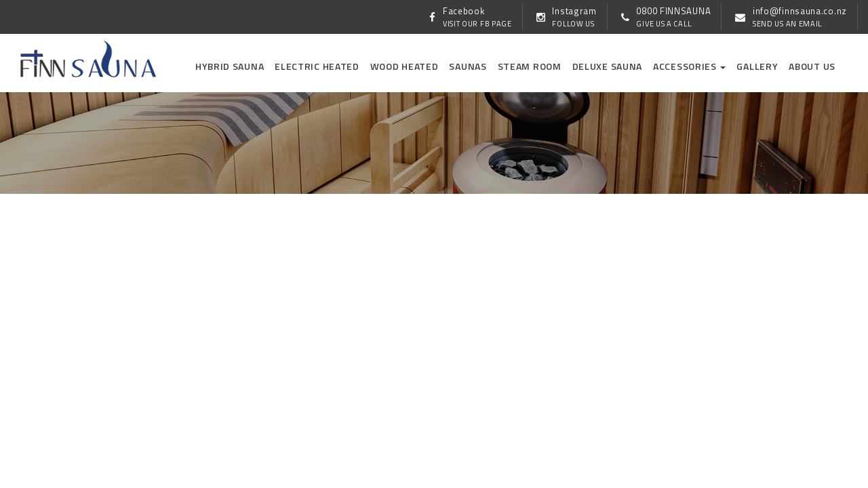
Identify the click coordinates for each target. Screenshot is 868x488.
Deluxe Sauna (607, 66)
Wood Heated (405, 66)
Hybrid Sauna (230, 66)
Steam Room (530, 66)
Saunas (468, 66)
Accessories (689, 66)
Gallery (757, 66)
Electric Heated (317, 66)
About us (812, 66)
